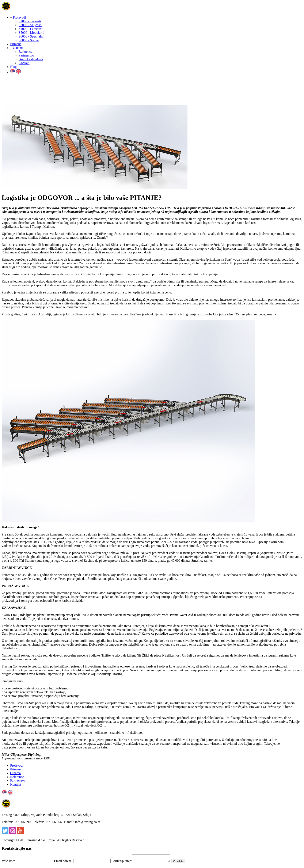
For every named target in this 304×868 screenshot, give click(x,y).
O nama (18, 48)
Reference (25, 52)
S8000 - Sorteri (29, 40)
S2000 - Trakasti (30, 21)
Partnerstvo (26, 55)
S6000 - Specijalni (31, 36)
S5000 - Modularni (31, 33)
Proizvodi (19, 17)
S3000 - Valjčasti (30, 25)
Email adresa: (63, 862)
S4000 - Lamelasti (31, 29)
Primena (16, 44)
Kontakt (24, 63)
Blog (13, 67)
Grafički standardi (31, 59)
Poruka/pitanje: (122, 862)
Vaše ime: (8, 862)
